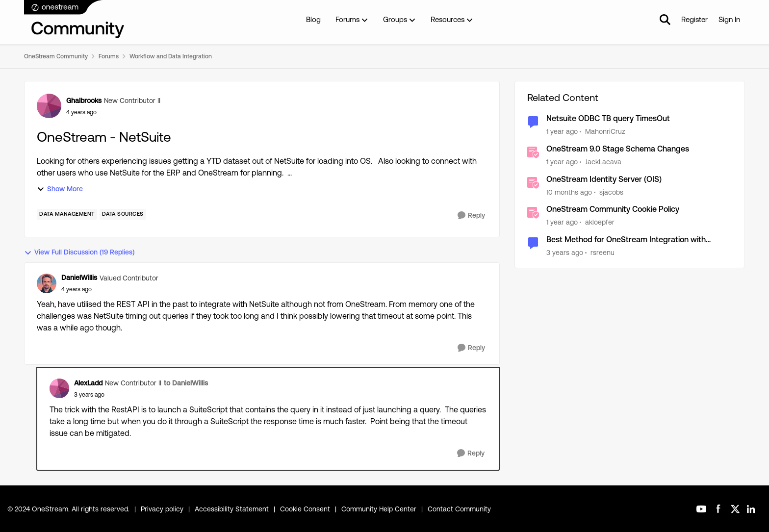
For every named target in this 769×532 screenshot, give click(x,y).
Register (694, 19)
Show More (60, 189)
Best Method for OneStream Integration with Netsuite (626, 240)
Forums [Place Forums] (109, 56)
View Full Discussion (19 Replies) (79, 252)
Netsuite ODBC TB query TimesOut (608, 118)
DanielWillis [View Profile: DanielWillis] (79, 278)
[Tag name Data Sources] (123, 214)
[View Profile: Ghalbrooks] (49, 106)
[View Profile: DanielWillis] (47, 283)
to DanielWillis (186, 383)
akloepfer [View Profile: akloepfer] (600, 222)
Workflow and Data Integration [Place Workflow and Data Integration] (171, 56)
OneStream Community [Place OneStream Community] (56, 56)
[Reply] (471, 215)
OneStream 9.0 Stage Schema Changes (618, 149)
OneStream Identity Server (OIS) (604, 179)
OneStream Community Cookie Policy (613, 209)
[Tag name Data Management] (67, 214)
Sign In (729, 19)
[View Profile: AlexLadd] (59, 388)
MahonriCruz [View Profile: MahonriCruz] (605, 131)
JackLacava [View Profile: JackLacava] (603, 162)
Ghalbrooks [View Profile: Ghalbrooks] (84, 101)
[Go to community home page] (75, 20)
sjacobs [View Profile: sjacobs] (611, 192)
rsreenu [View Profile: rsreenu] (602, 253)
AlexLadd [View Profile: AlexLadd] (88, 383)
